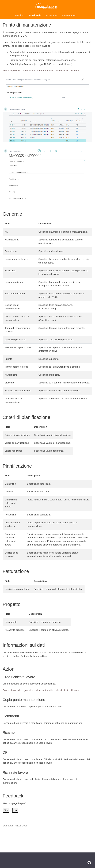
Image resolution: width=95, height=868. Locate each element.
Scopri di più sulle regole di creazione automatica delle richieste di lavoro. (41, 71)
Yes (6, 810)
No (15, 810)
